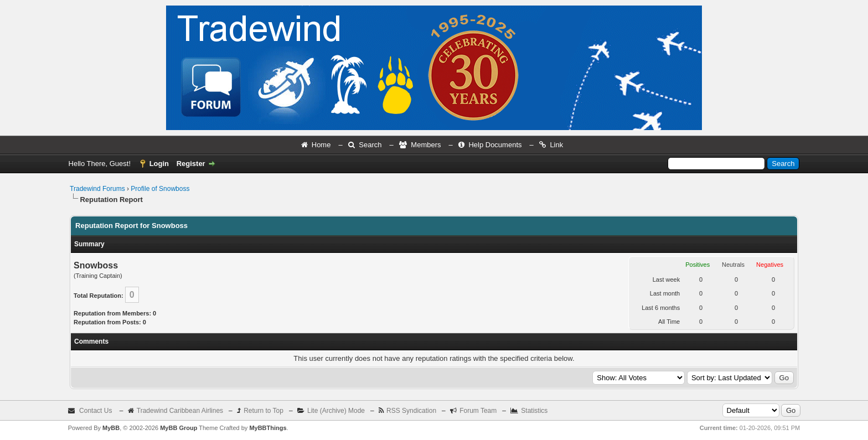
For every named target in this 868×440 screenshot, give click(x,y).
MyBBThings (268, 428)
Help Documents (495, 145)
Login (159, 164)
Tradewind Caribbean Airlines (180, 411)
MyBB (111, 428)
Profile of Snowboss (160, 189)
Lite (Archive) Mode (336, 411)
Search (370, 145)
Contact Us (95, 411)
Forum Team (478, 411)
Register (191, 164)
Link (556, 145)
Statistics (534, 411)
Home (321, 145)
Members (426, 145)
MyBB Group (179, 428)
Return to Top (263, 411)
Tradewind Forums (97, 189)
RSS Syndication (411, 411)
